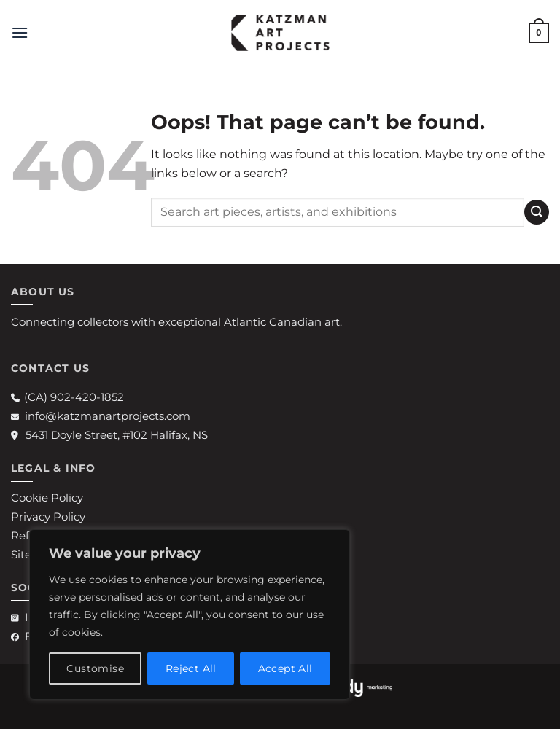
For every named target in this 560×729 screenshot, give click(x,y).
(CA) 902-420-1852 (67, 397)
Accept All (285, 668)
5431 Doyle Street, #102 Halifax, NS (109, 435)
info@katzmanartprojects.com (101, 416)
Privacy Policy (48, 516)
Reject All (191, 668)
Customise (95, 668)
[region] (190, 615)
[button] (20, 32)
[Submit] (537, 212)
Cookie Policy (47, 498)
